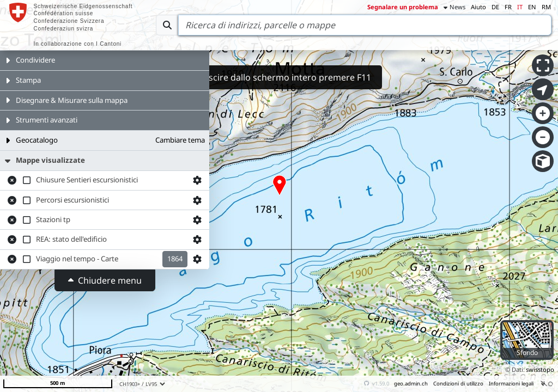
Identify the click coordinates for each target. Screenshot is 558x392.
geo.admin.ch (411, 384)
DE (495, 7)
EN (532, 7)
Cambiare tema (180, 140)
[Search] (365, 25)
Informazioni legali (511, 384)
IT (520, 7)
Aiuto (478, 7)
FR (508, 7)
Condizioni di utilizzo (458, 384)
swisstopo (540, 369)
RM (546, 7)
